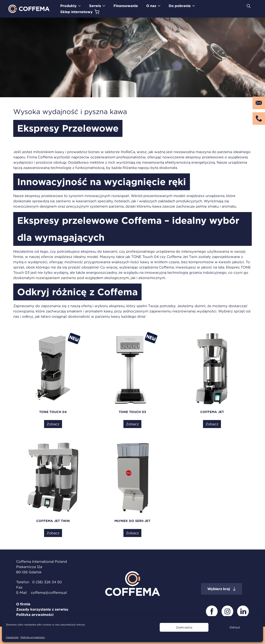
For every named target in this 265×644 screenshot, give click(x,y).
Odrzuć (235, 627)
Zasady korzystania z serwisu (42, 609)
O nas (151, 6)
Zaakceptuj (184, 627)
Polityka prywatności (33, 637)
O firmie (23, 604)
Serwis (95, 6)
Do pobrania (180, 6)
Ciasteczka (12, 637)
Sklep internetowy (76, 12)
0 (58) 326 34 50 (47, 582)
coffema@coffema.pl (49, 593)
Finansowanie (126, 6)
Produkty (68, 6)
